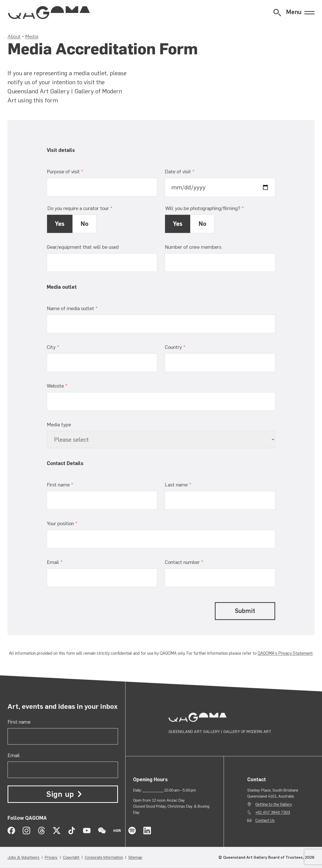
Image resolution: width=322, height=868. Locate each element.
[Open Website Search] (277, 13)
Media (32, 36)
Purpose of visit (74, 171)
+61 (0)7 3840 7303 (273, 812)
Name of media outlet (82, 308)
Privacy (51, 857)
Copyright (71, 857)
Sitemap (135, 857)
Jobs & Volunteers (24, 857)
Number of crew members (193, 247)
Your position (71, 523)
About (14, 36)
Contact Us (265, 820)
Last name (187, 485)
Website (66, 386)
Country (184, 347)
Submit (245, 611)
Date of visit (189, 171)
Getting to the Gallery (274, 804)
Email (64, 562)
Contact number (193, 562)
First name (69, 485)
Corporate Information (104, 857)
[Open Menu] (300, 13)
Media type (59, 425)
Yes (60, 224)
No (84, 224)
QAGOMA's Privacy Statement (285, 653)
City (62, 347)
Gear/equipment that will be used (83, 247)
